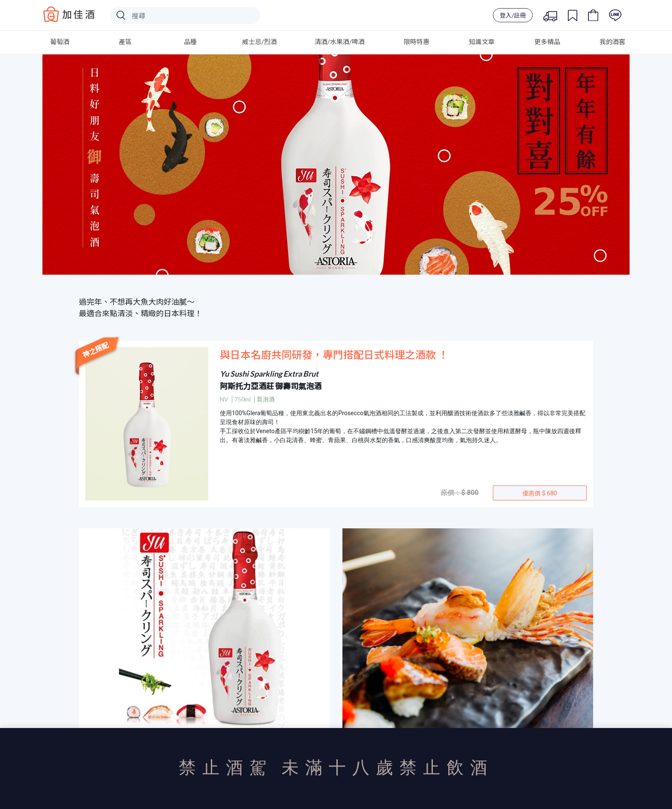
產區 (125, 42)
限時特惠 (417, 42)
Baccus (69, 14)
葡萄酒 (60, 42)
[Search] (185, 15)
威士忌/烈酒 (259, 42)
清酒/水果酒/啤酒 (340, 42)
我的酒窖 (612, 42)
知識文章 (482, 42)
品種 (190, 42)
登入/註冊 (513, 15)
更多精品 (547, 42)
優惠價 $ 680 (540, 493)
